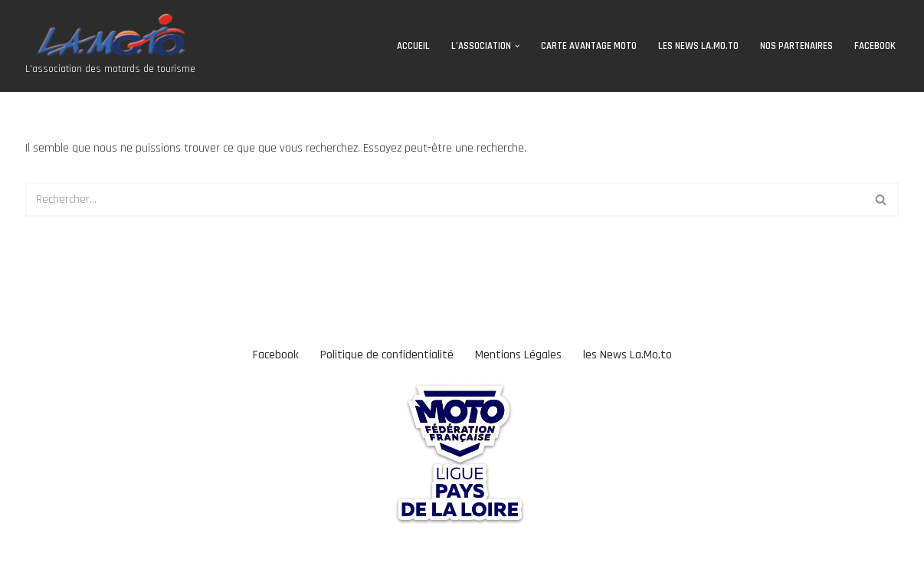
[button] (517, 46)
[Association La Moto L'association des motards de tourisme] (110, 46)
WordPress (135, 552)
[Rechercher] (445, 199)
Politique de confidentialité (387, 355)
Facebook (875, 46)
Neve (24, 552)
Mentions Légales (518, 355)
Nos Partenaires (796, 46)
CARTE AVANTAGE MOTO (589, 46)
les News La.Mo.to (698, 46)
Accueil (413, 46)
